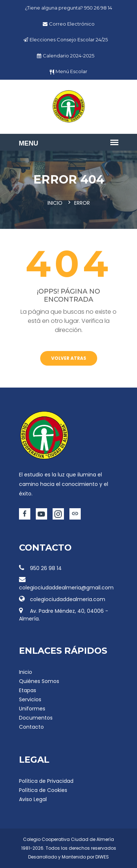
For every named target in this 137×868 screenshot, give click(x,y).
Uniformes (32, 709)
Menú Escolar (71, 71)
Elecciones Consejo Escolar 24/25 (69, 39)
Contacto (31, 727)
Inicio (55, 203)
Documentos (36, 718)
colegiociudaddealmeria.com (62, 599)
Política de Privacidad (46, 781)
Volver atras (69, 358)
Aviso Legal (33, 799)
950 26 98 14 (98, 8)
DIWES (102, 857)
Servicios (30, 699)
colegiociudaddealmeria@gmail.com (66, 584)
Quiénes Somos (39, 681)
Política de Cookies (43, 790)
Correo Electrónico (72, 24)
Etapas (28, 690)
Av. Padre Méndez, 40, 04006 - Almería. (64, 615)
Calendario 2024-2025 (68, 56)
